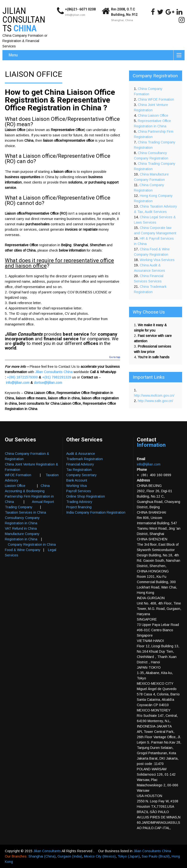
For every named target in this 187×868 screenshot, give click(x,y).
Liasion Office (15, 486)
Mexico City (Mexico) (100, 856)
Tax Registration (79, 470)
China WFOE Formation (156, 99)
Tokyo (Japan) (129, 856)
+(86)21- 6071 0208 (80, 9)
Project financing (79, 507)
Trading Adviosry (79, 502)
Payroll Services (79, 491)
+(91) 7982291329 (57, 377)
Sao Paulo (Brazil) (156, 856)
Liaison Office (15, 130)
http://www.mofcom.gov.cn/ (154, 395)
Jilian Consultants (47, 851)
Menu (13, 55)
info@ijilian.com (75, 15)
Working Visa (76, 486)
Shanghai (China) (42, 856)
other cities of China (20, 250)
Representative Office (21, 245)
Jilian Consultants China (54, 372)
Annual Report (43, 502)
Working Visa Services (157, 260)
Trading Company (19, 507)
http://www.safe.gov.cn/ (155, 401)
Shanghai (81, 245)
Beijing (66, 245)
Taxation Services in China (25, 512)
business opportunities (23, 177)
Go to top (115, 357)
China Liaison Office (153, 115)
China (29, 140)
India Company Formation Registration (96, 512)
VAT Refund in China (21, 528)
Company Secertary (81, 475)
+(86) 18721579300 (22, 377)
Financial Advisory (80, 464)
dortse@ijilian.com (48, 383)
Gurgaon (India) (70, 856)
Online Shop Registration (86, 496)
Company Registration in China (32, 544)
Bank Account (77, 480)
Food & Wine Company (23, 550)
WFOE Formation (18, 475)
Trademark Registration (84, 459)
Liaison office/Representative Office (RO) (58, 159)
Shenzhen (98, 245)
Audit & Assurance (81, 454)
